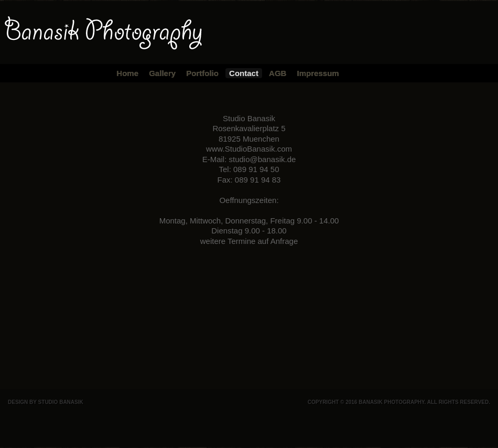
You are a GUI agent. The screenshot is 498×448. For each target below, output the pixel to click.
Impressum (318, 73)
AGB (278, 73)
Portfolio (202, 73)
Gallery (162, 73)
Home (127, 73)
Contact (244, 73)
